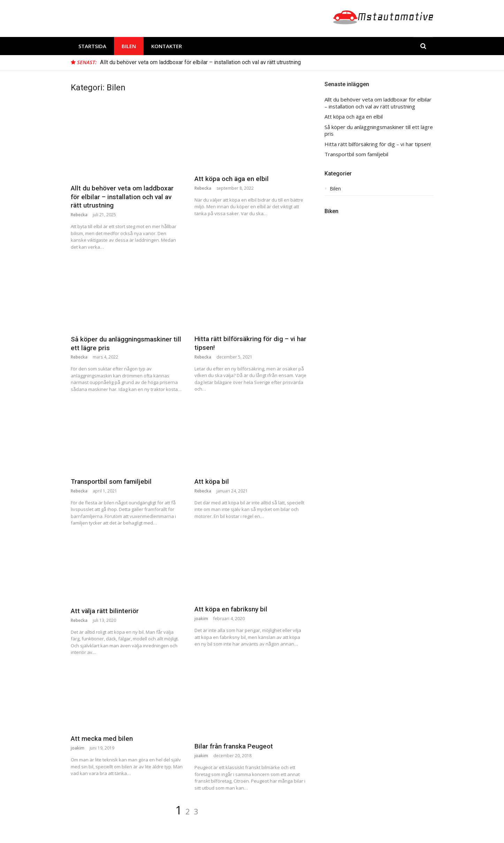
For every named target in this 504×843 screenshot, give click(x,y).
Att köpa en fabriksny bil (231, 609)
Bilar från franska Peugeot (234, 746)
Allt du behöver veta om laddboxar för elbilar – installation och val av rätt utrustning (200, 62)
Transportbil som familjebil (111, 481)
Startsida (92, 46)
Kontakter (167, 46)
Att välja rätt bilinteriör (105, 611)
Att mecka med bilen (102, 739)
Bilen (129, 46)
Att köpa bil (212, 481)
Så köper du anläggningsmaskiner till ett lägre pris (379, 131)
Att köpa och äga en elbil (232, 179)
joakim (201, 619)
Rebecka (79, 215)
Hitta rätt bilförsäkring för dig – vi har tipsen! (378, 144)
